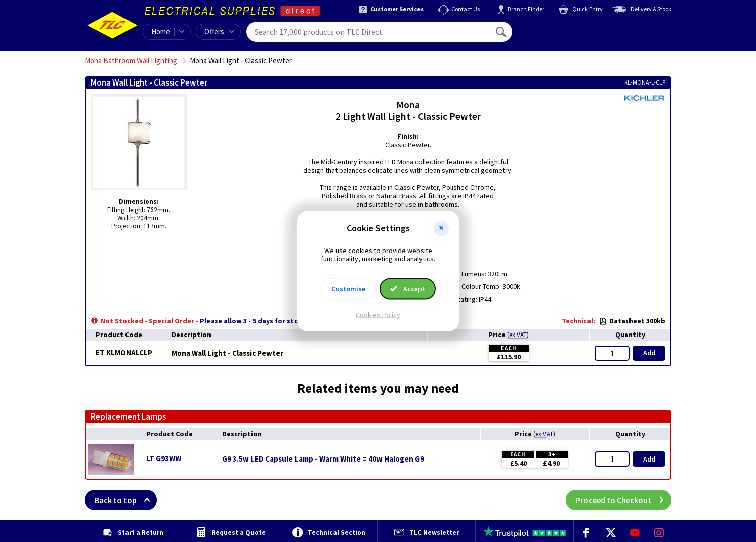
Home (161, 32)
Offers (219, 32)
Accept (408, 289)
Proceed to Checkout (624, 500)
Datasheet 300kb (632, 321)
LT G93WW (164, 458)
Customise (348, 289)
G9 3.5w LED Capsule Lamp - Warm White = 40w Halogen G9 (323, 459)
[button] (441, 228)
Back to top (126, 500)
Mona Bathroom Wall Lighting (131, 60)
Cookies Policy (378, 315)
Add (649, 353)
